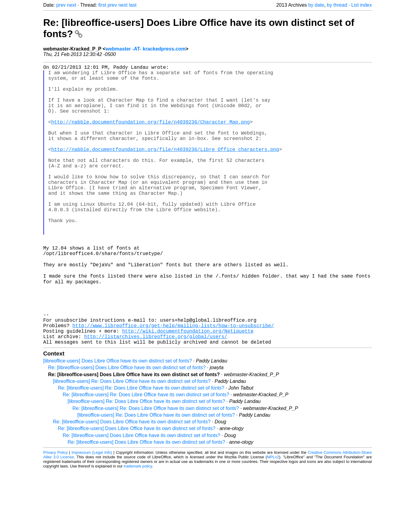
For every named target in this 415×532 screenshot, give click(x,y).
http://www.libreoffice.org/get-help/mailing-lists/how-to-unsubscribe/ (173, 383)
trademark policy (138, 527)
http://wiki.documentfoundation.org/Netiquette (188, 390)
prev (61, 5)
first (102, 5)
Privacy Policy (56, 514)
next (71, 5)
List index (361, 5)
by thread (337, 5)
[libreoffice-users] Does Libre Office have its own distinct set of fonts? (118, 422)
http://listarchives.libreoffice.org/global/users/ (155, 396)
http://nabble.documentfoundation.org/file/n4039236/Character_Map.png (150, 135)
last (133, 5)
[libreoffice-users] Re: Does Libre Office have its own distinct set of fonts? (132, 442)
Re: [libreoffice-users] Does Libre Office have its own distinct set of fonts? (127, 429)
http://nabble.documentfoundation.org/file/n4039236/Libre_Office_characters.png (165, 169)
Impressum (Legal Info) (92, 514)
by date (316, 5)
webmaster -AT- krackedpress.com (146, 49)
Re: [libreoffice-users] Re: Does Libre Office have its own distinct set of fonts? (141, 449)
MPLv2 (273, 518)
